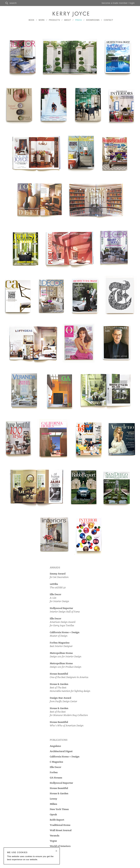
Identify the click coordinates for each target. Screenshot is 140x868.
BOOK (31, 20)
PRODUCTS (54, 20)
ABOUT (68, 20)
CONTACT (108, 20)
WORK (42, 20)
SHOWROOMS (93, 20)
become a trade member (115, 3)
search (13, 3)
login (132, 3)
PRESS (78, 20)
